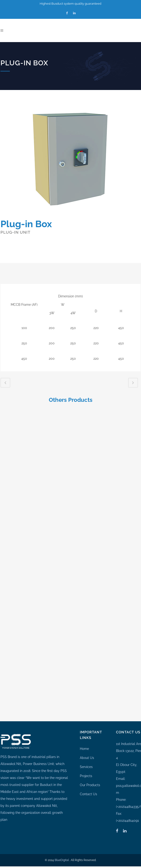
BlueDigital (62, 857)
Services (86, 763)
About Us (87, 754)
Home (84, 745)
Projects (86, 772)
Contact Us (88, 791)
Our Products (90, 782)
